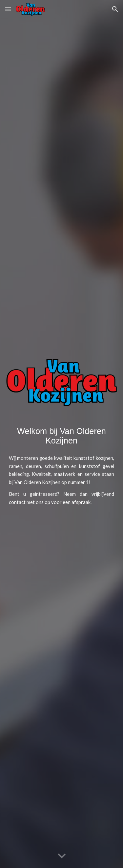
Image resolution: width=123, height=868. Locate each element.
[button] (8, 9)
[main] (62, 436)
